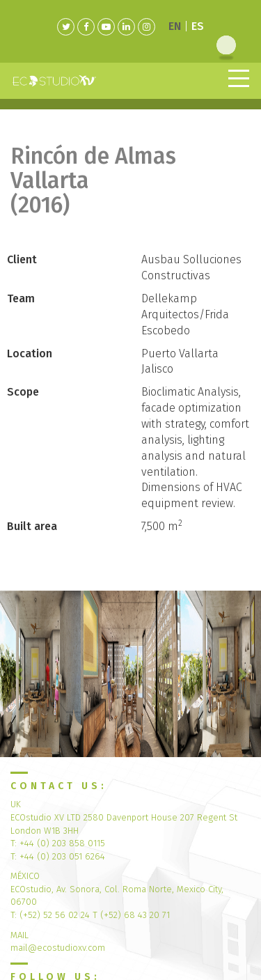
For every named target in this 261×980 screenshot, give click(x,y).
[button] (19, 674)
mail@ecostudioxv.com (58, 948)
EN (175, 26)
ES (198, 26)
